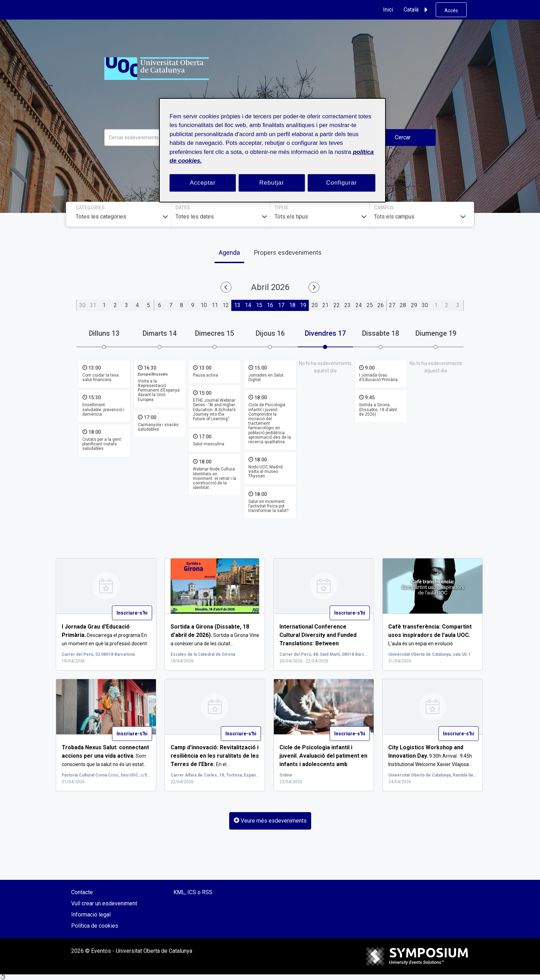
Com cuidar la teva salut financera (100, 377)
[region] (272, 150)
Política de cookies (95, 926)
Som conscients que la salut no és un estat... (105, 756)
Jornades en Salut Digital (266, 377)
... (323, 644)
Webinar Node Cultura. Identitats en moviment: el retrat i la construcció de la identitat (215, 478)
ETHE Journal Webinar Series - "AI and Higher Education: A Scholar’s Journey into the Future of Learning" (214, 410)
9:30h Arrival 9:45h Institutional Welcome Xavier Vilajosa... (430, 756)
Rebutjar (272, 183)
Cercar (403, 137)
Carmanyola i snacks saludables (158, 427)
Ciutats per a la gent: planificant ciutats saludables (102, 444)
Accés (451, 10)
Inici (388, 10)
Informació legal (91, 915)
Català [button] (417, 10)
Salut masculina (209, 444)
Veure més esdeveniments (270, 821)
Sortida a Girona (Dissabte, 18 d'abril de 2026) (378, 410)
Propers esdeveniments (288, 253)
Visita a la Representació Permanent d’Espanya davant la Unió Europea (159, 390)
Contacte (82, 892)
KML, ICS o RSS (193, 892)
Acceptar (203, 183)
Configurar (342, 183)
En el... (215, 756)
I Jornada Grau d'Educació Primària (378, 377)
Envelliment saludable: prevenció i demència (103, 410)
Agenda (229, 253)
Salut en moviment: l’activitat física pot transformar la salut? (268, 506)
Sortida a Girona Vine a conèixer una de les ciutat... (215, 635)
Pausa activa (205, 375)
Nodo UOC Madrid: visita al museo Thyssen (266, 472)
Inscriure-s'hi (132, 613)
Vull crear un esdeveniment (104, 903)
